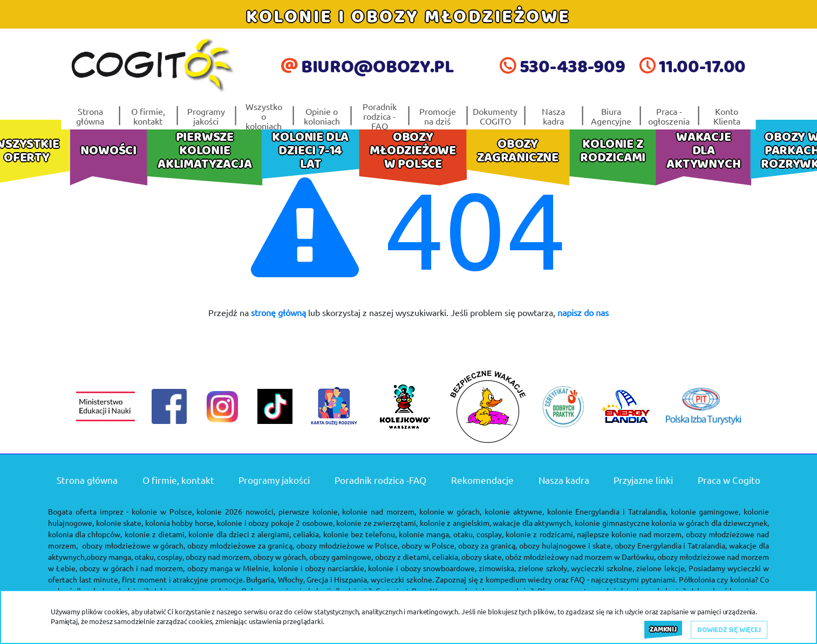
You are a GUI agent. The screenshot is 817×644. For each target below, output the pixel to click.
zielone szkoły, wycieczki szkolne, (576, 568)
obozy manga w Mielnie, (229, 568)
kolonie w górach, (451, 511)
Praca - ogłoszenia (669, 116)
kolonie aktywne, (514, 511)
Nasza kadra (553, 116)
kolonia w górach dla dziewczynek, (710, 523)
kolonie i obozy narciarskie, (320, 568)
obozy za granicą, (488, 545)
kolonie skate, (120, 523)
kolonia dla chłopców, (85, 534)
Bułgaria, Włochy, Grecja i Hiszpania (307, 579)
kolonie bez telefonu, (360, 534)
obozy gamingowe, (341, 557)
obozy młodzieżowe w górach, (134, 545)
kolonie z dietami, (155, 534)
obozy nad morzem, (219, 557)
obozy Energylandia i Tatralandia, (671, 545)
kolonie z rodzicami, (540, 534)
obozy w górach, (280, 557)
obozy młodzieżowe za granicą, (241, 545)
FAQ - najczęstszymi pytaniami (623, 579)
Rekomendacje (482, 480)
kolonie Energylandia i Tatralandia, (607, 511)
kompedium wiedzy (519, 579)
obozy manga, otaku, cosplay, (135, 557)
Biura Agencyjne (611, 116)
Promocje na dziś (438, 116)
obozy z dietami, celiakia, (417, 557)
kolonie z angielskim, (455, 523)
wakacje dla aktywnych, (533, 523)
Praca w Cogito (729, 480)
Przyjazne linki (643, 480)
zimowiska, (497, 568)
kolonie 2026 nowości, (236, 511)
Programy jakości (206, 116)
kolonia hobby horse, (180, 523)
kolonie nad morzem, (379, 511)
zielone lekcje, (661, 568)
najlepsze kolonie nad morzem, (630, 534)
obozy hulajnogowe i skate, (566, 545)
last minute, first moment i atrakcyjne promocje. (162, 579)
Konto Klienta (727, 116)
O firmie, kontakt (148, 116)
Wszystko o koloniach (264, 116)
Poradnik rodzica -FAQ (380, 116)
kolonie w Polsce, (163, 511)
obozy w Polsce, (429, 545)
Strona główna (90, 116)
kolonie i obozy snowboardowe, (422, 568)
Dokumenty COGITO (495, 116)
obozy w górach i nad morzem (131, 568)
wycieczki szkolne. (402, 579)
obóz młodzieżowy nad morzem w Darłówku (580, 557)
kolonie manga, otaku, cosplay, (451, 534)
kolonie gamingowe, (706, 511)
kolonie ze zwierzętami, (377, 523)
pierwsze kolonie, (309, 511)
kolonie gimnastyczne (612, 523)
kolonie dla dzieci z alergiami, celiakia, (254, 534)
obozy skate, (482, 557)
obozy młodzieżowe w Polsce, (348, 545)
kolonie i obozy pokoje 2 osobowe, (276, 523)
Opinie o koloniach (322, 116)
